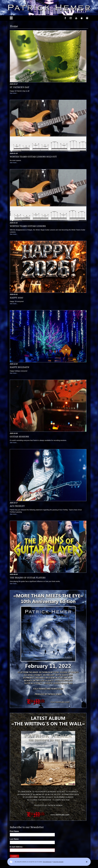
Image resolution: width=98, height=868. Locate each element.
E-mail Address (16, 847)
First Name (14, 831)
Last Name (14, 839)
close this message (58, 862)
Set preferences (47, 862)
